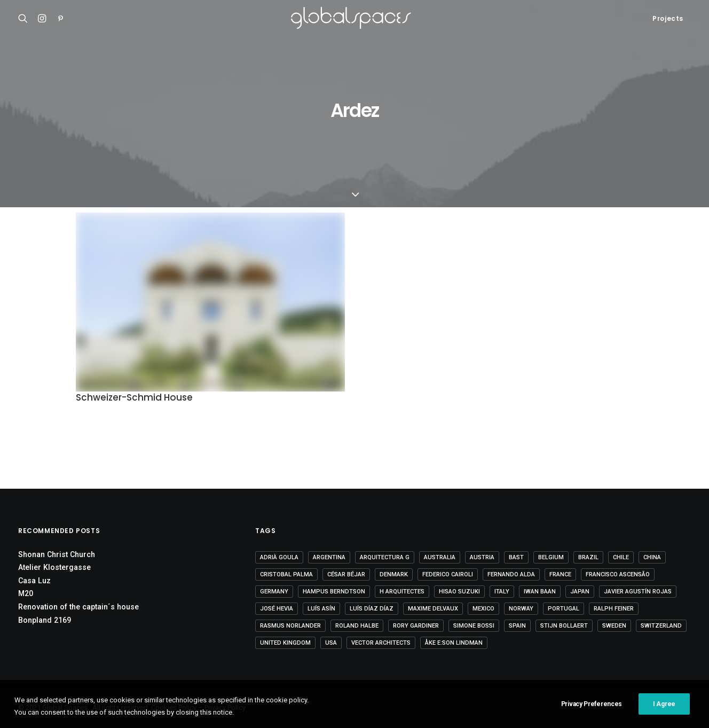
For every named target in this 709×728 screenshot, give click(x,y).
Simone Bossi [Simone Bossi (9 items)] (474, 626)
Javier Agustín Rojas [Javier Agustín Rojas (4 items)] (638, 592)
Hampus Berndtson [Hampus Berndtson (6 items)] (334, 592)
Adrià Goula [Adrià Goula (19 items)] (279, 557)
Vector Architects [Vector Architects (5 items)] (381, 643)
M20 (26, 593)
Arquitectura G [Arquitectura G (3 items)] (385, 557)
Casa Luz (34, 581)
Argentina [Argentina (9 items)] (329, 557)
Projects (668, 18)
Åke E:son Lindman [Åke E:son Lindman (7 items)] (454, 643)
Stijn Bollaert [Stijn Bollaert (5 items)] (564, 626)
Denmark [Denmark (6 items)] (394, 574)
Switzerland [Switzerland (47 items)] (661, 626)
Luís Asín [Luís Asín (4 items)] (321, 609)
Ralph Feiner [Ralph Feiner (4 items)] (614, 609)
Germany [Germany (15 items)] (274, 592)
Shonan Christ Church (57, 554)
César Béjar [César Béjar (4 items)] (346, 574)
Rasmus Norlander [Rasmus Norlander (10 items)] (290, 626)
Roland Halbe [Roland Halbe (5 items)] (357, 626)
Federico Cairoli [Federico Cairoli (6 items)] (448, 574)
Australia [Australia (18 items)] (440, 557)
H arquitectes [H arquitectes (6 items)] (402, 592)
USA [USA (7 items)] (331, 643)
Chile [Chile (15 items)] (621, 557)
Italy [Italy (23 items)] (502, 592)
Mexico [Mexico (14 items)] (483, 609)
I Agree (664, 714)
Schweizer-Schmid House (134, 397)
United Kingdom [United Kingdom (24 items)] (285, 643)
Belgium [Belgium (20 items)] (551, 557)
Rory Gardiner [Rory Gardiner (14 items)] (416, 626)
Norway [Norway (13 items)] (521, 609)
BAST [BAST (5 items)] (516, 557)
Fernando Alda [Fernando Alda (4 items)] (511, 574)
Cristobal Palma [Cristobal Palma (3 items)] (286, 574)
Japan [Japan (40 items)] (580, 592)
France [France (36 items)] (560, 574)
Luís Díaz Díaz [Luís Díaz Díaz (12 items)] (372, 609)
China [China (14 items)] (652, 557)
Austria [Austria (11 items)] (482, 557)
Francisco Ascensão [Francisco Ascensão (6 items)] (618, 574)
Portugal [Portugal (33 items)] (564, 609)
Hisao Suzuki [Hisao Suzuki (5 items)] (459, 592)
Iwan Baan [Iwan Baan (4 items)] (540, 592)
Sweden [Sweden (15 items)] (614, 626)
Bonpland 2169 (45, 620)
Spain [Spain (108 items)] (517, 626)
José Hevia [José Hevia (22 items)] (277, 609)
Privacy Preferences (592, 714)
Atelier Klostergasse (54, 567)
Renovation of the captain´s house (78, 607)
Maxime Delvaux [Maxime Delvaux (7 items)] (433, 609)
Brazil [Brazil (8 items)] (588, 557)
